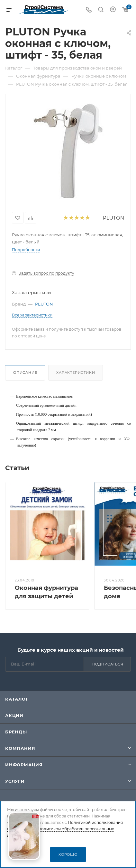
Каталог (17, 699)
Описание (25, 373)
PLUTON (113, 218)
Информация (24, 765)
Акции (14, 715)
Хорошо (68, 854)
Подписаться (108, 664)
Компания (20, 748)
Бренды (16, 732)
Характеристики (76, 373)
